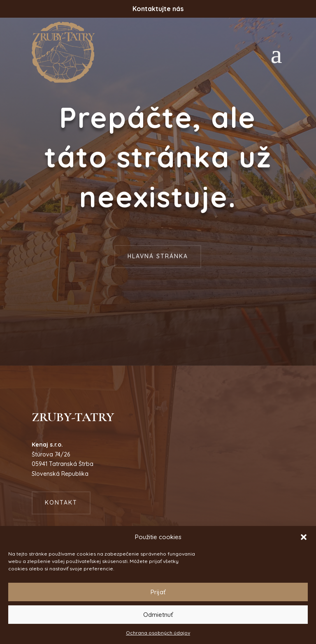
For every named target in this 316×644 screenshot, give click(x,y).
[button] (304, 537)
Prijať (158, 592)
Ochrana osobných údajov (158, 633)
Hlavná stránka (158, 256)
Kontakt (61, 503)
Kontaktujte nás (158, 9)
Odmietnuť (158, 615)
